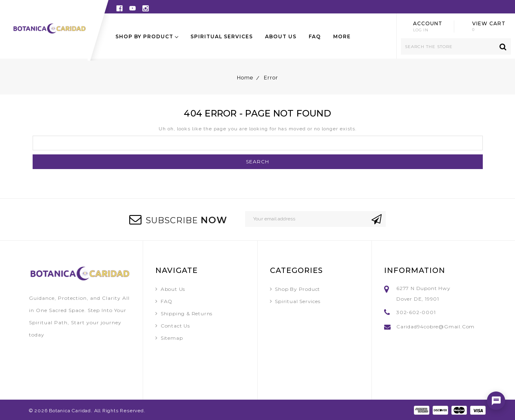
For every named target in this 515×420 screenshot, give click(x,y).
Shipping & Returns (187, 313)
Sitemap (172, 338)
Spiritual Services (222, 36)
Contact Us (175, 326)
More (342, 36)
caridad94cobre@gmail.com (435, 327)
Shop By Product (147, 36)
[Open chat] (496, 401)
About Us (281, 36)
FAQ (315, 36)
